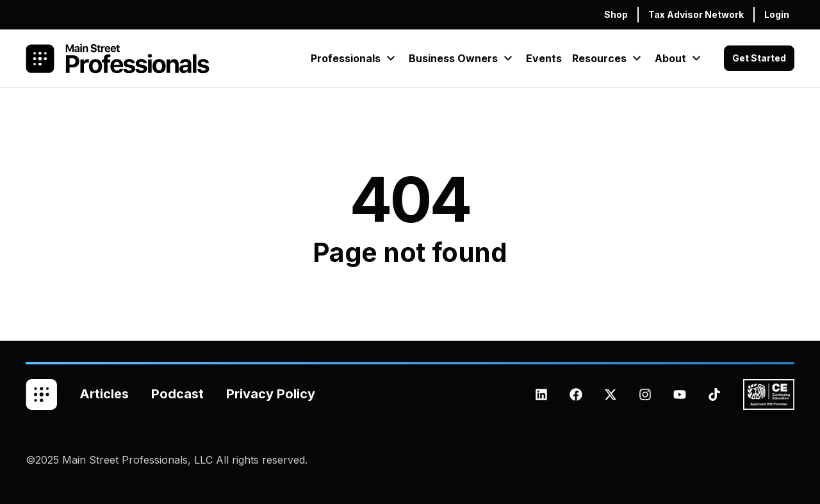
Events (544, 58)
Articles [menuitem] (104, 394)
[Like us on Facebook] (576, 394)
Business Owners (453, 58)
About (670, 58)
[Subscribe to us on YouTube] (680, 394)
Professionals (346, 58)
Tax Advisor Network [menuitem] (696, 14)
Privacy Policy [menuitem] (271, 394)
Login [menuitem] (777, 14)
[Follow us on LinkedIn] (541, 394)
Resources (599, 58)
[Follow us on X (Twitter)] (611, 394)
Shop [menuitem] (616, 14)
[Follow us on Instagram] (645, 394)
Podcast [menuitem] (177, 394)
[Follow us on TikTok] (714, 394)
